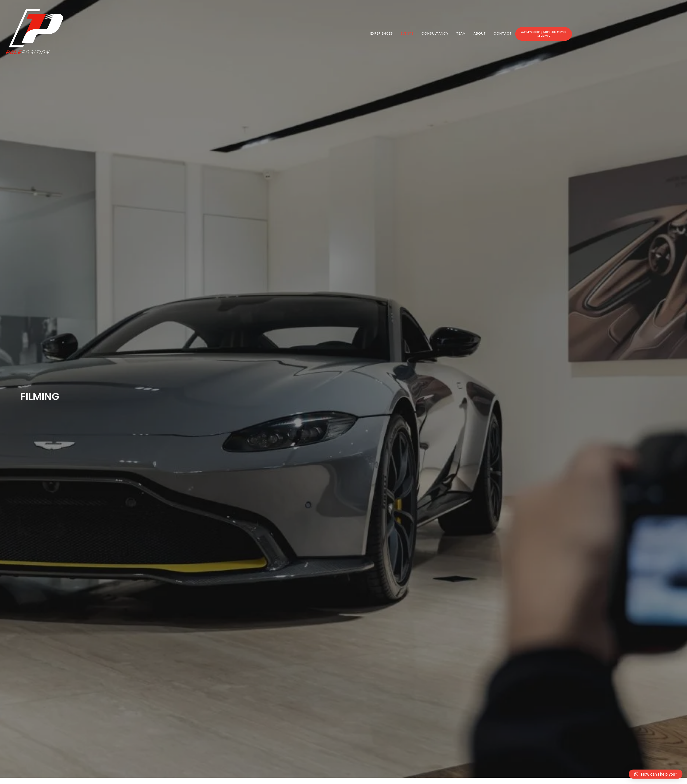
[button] (544, 38)
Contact (503, 38)
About (480, 38)
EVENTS (407, 38)
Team (461, 38)
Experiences (382, 38)
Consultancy (435, 38)
